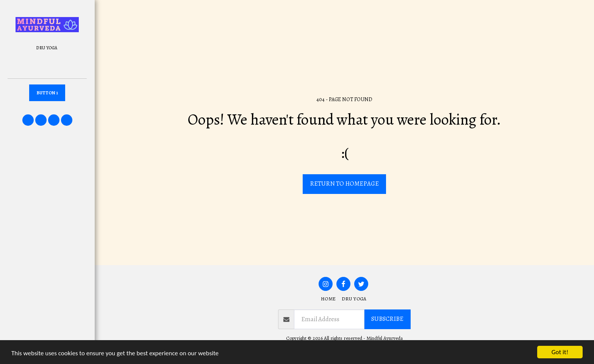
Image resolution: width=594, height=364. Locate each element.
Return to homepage (344, 184)
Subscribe (387, 319)
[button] (28, 120)
